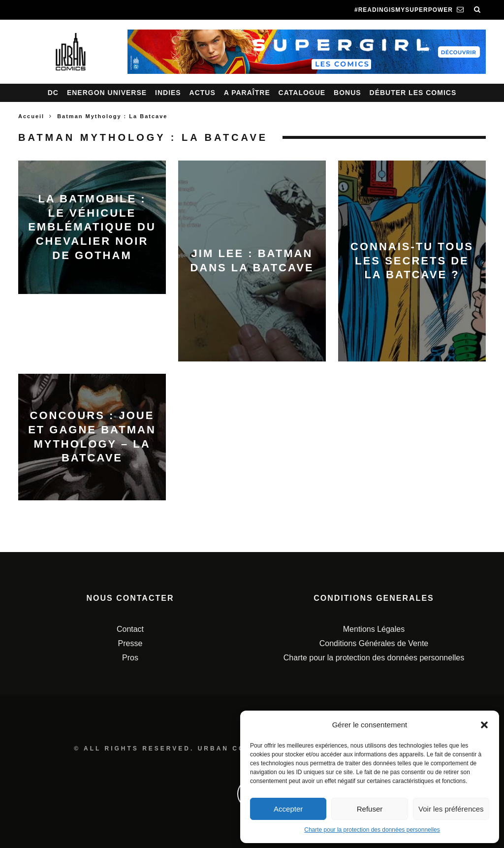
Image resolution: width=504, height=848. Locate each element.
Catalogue (302, 93)
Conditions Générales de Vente (374, 643)
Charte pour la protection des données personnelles (372, 830)
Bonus (347, 93)
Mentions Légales (374, 629)
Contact (130, 629)
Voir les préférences (451, 809)
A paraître (247, 93)
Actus (203, 93)
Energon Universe (107, 93)
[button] (484, 725)
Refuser (370, 809)
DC (53, 93)
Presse (130, 643)
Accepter (288, 809)
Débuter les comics (413, 93)
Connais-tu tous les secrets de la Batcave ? (412, 261)
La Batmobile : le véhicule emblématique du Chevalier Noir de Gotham (92, 227)
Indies (168, 93)
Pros (130, 658)
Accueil (31, 116)
